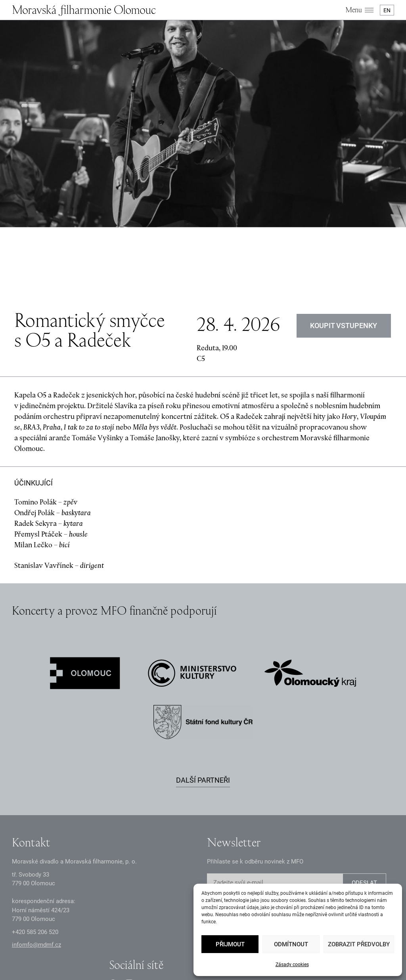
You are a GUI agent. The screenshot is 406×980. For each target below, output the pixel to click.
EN (387, 10)
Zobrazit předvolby (359, 944)
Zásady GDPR (103, 940)
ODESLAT (364, 800)
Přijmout (230, 944)
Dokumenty (173, 940)
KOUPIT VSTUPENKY (344, 242)
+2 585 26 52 (35, 849)
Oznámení (139, 940)
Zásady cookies (292, 965)
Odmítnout (291, 944)
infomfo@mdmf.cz (36, 862)
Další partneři (203, 697)
